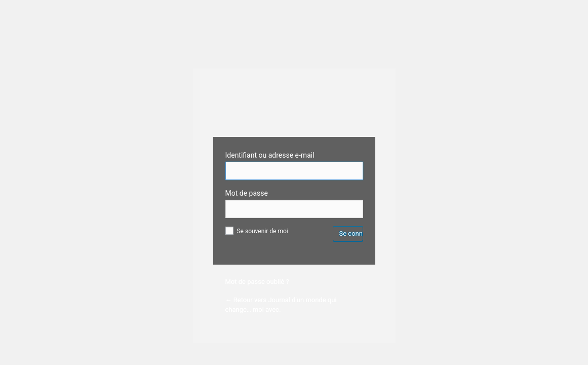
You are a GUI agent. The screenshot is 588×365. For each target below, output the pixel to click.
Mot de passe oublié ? (257, 282)
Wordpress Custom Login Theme (294, 108)
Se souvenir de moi (257, 231)
